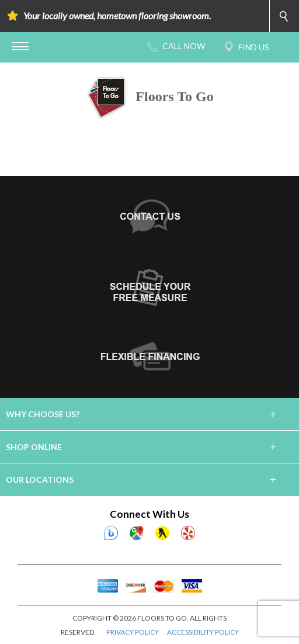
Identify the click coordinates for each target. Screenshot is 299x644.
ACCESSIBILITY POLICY (203, 632)
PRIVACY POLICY (133, 632)
